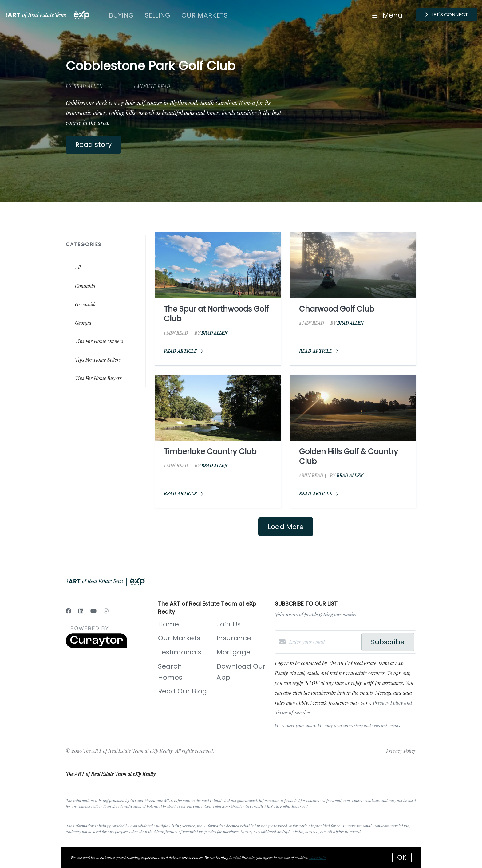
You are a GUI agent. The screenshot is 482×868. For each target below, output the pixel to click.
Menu (387, 15)
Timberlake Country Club (210, 452)
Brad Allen (215, 333)
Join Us (229, 624)
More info (317, 857)
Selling (158, 15)
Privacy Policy (401, 751)
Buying (121, 15)
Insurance (234, 638)
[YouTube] (93, 611)
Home (168, 624)
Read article (184, 351)
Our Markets (204, 15)
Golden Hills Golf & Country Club (349, 456)
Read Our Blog (182, 691)
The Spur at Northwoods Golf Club (216, 314)
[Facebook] (69, 611)
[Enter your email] (324, 642)
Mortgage (233, 652)
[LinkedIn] (81, 611)
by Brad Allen (84, 86)
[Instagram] (106, 611)
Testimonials (180, 652)
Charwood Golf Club (337, 309)
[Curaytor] (97, 646)
